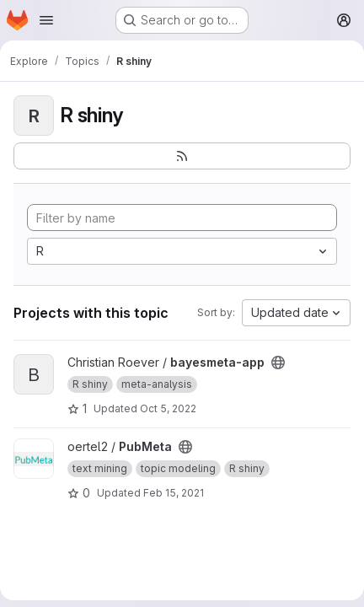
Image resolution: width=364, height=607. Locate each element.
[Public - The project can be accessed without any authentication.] (278, 363)
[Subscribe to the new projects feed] (182, 156)
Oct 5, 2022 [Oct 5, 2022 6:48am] (168, 408)
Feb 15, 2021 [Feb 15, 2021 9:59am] (174, 493)
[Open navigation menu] (46, 20)
